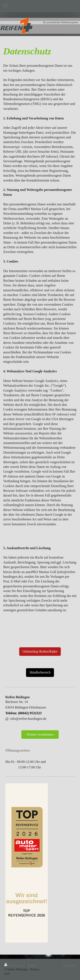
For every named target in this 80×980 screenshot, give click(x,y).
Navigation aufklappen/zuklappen (40, 6)
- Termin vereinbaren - (40, 734)
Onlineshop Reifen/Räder (40, 651)
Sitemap (32, 965)
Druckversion (15, 965)
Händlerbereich (40, 672)
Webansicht (69, 965)
